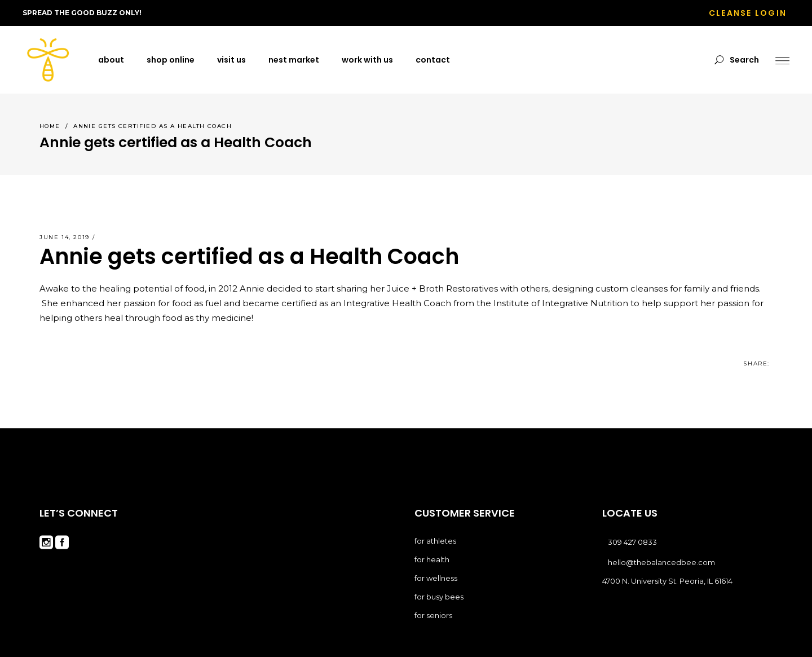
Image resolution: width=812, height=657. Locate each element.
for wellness (436, 578)
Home (50, 126)
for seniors (433, 615)
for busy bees (439, 597)
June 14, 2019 (65, 237)
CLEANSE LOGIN (748, 13)
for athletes (435, 541)
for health (432, 559)
